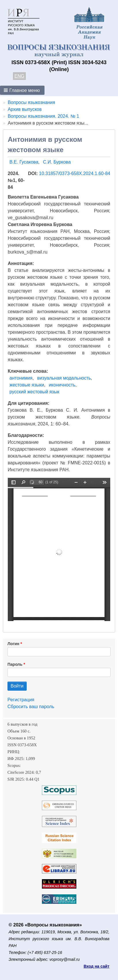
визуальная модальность (64, 378)
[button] (22, 90)
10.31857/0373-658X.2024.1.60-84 (75, 173)
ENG (19, 76)
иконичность (62, 385)
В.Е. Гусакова (24, 162)
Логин (13, 644)
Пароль (15, 664)
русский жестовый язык (34, 392)
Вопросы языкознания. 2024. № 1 (43, 116)
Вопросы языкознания (31, 102)
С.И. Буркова (57, 162)
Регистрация (21, 700)
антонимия (21, 378)
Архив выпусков (25, 109)
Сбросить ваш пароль (31, 707)
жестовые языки (27, 385)
